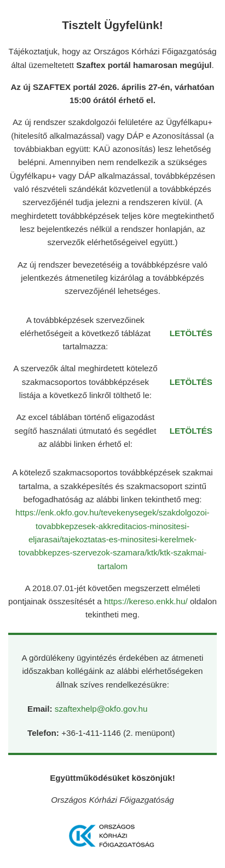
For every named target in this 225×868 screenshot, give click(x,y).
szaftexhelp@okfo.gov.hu (101, 709)
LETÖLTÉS (191, 333)
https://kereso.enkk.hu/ (147, 601)
